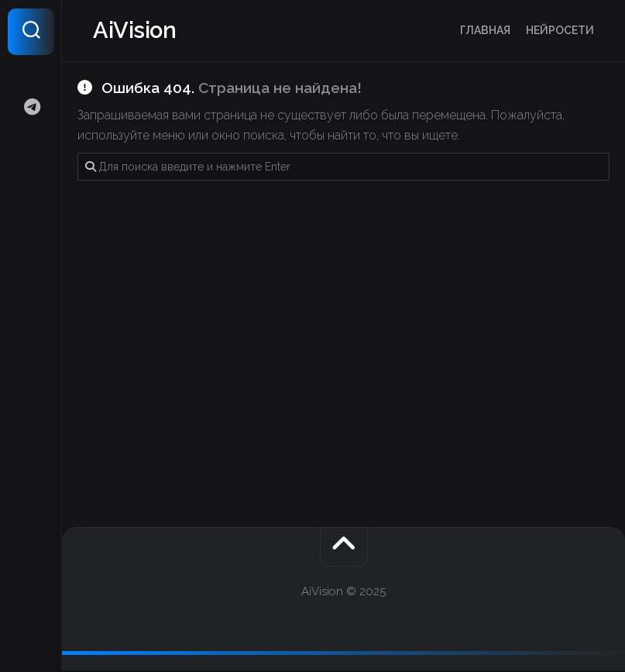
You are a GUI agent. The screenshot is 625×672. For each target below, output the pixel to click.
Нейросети (560, 30)
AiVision (135, 31)
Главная (485, 30)
